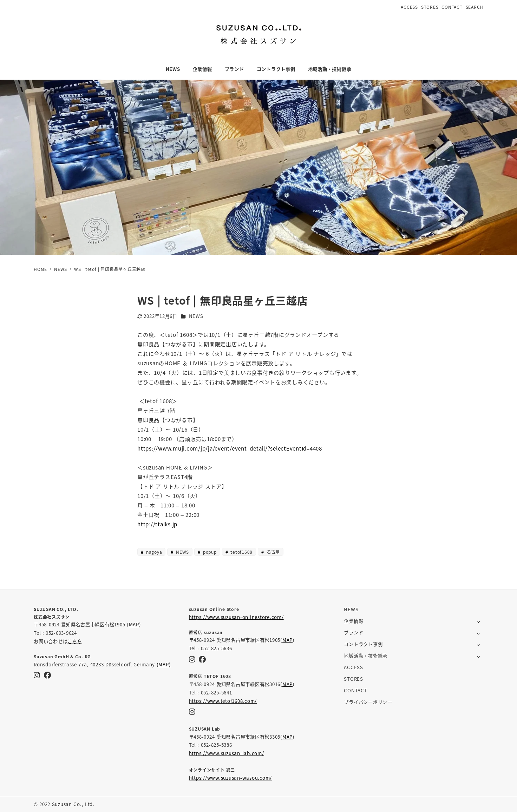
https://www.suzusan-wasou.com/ (231, 778)
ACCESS (409, 7)
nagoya (153, 552)
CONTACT (452, 7)
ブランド (354, 633)
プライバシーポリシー (368, 702)
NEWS (196, 316)
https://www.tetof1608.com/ (223, 701)
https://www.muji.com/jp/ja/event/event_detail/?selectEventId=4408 (230, 448)
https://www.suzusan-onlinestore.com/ (236, 617)
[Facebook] (47, 675)
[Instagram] (37, 675)
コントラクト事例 (363, 644)
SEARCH (475, 7)
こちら (75, 641)
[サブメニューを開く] (479, 621)
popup (209, 552)
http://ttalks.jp (157, 524)
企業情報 (354, 621)
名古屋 (273, 552)
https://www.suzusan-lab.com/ (227, 753)
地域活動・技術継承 (366, 656)
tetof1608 (241, 552)
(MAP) (164, 664)
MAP (134, 624)
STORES (430, 7)
